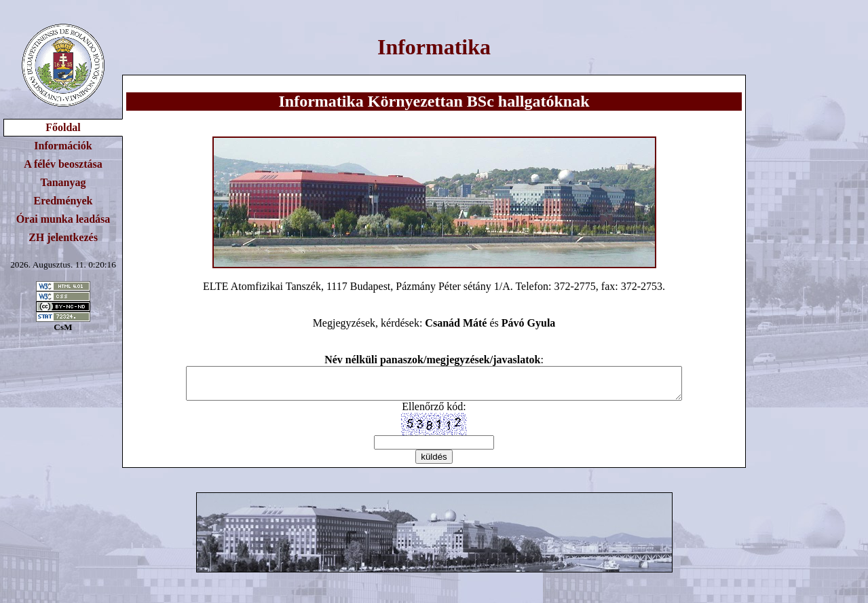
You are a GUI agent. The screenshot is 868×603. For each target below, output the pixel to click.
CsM (63, 327)
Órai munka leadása (63, 219)
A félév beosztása (63, 164)
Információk (63, 146)
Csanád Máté (456, 323)
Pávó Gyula (529, 323)
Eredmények (63, 201)
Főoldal (63, 127)
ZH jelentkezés (63, 237)
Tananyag (63, 182)
